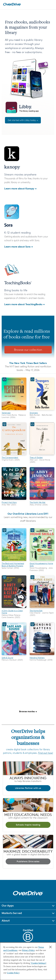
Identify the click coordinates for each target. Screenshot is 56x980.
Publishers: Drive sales (28, 861)
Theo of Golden (36, 457)
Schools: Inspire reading (28, 825)
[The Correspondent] (14, 455)
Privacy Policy (28, 950)
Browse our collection (28, 350)
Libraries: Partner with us (28, 788)
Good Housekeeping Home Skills (41, 564)
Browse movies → (28, 711)
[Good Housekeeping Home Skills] (42, 561)
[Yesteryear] (14, 410)
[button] (28, 906)
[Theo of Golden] (42, 455)
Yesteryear (6, 413)
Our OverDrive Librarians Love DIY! (28, 514)
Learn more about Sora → (19, 246)
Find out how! (46, 753)
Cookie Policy (13, 973)
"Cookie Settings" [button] (38, 963)
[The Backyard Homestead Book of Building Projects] (14, 561)
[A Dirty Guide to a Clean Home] (14, 608)
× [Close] (50, 947)
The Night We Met (38, 502)
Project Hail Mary (9, 502)
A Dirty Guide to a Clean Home (12, 612)
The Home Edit (36, 611)
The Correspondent (10, 457)
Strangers (34, 413)
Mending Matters (37, 658)
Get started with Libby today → (23, 120)
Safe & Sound (7, 658)
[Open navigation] (51, 4)
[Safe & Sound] (14, 655)
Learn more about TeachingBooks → (24, 304)
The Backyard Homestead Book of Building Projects (13, 564)
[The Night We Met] (42, 500)
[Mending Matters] (42, 655)
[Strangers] (42, 410)
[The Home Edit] (42, 608)
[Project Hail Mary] (14, 500)
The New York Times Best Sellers (28, 363)
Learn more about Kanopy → (20, 188)
